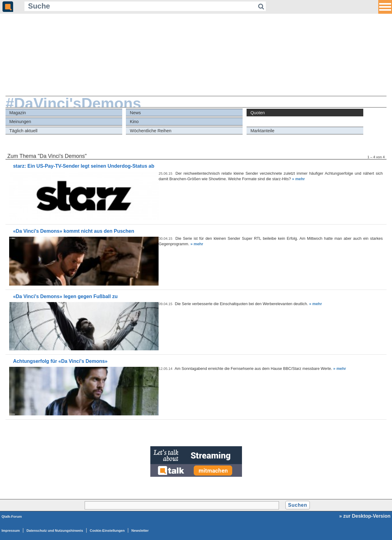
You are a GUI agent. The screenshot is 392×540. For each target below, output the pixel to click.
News (135, 113)
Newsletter (140, 531)
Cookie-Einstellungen (107, 531)
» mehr (299, 179)
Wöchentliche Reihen (151, 131)
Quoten (258, 113)
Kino (134, 122)
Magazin (17, 113)
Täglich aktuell (23, 131)
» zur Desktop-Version (365, 516)
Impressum (11, 531)
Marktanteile (262, 131)
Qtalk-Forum (12, 516)
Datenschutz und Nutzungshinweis (55, 531)
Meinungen (20, 122)
